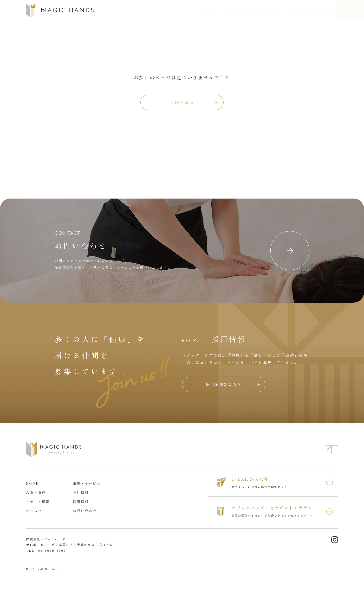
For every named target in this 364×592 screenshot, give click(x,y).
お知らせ (299, 10)
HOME (32, 483)
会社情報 (213, 10)
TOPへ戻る (182, 102)
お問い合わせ (340, 10)
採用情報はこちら (224, 384)
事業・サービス (151, 10)
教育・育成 (185, 10)
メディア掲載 (244, 10)
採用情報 (274, 10)
